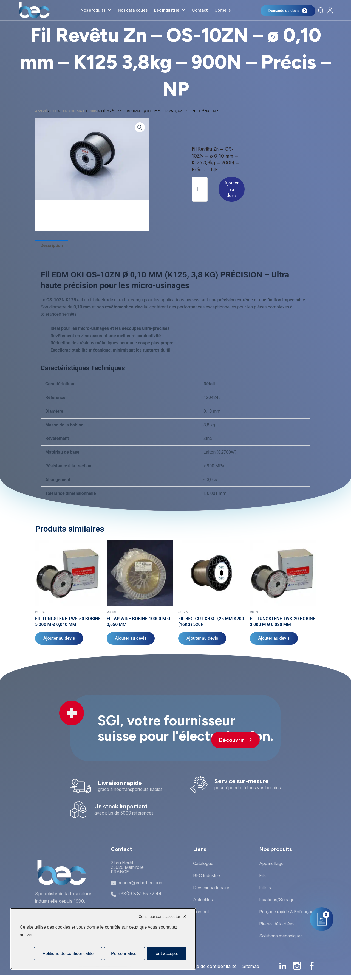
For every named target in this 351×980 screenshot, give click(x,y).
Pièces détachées (277, 924)
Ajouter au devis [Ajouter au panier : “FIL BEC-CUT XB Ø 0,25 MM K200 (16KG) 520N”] (202, 638)
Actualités (203, 900)
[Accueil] (34, 10)
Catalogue (203, 863)
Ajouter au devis (232, 189)
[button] (140, 127)
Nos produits (93, 10)
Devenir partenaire (211, 888)
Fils (262, 875)
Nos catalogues (133, 10)
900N (93, 111)
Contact (200, 10)
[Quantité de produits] (200, 189)
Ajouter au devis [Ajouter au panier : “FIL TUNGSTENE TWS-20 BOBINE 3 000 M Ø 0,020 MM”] (274, 638)
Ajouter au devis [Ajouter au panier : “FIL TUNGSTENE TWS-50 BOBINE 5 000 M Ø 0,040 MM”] (59, 638)
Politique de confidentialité (209, 966)
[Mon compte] (330, 10)
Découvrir (235, 740)
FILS (54, 111)
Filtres (265, 888)
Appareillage (271, 863)
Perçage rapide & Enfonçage (288, 912)
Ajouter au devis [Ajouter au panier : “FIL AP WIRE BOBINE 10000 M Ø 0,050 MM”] (131, 638)
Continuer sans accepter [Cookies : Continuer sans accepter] (159, 917)
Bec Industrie (167, 10)
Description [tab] (52, 245)
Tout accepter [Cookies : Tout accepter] (167, 954)
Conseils (223, 10)
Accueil (41, 111)
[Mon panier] (288, 11)
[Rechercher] (321, 11)
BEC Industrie (206, 875)
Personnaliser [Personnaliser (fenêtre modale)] (124, 954)
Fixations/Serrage (277, 900)
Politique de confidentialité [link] (68, 954)
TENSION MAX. (73, 111)
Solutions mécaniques (281, 936)
